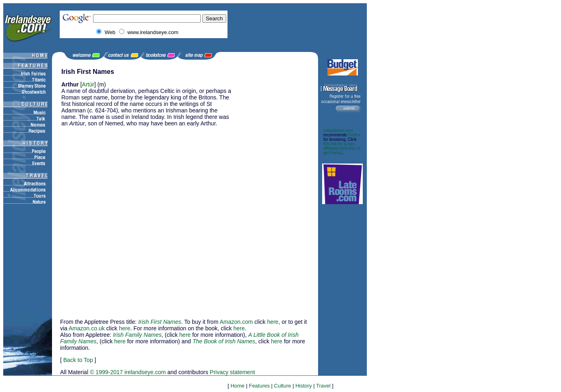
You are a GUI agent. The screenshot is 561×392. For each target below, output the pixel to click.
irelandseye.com (338, 130)
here (273, 322)
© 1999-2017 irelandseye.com (128, 372)
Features (259, 386)
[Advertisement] (277, 190)
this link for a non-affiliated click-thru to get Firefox (342, 148)
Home (237, 386)
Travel (323, 386)
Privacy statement (232, 372)
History (303, 386)
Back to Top (78, 360)
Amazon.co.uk (87, 328)
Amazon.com (236, 322)
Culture (283, 386)
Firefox (354, 135)
